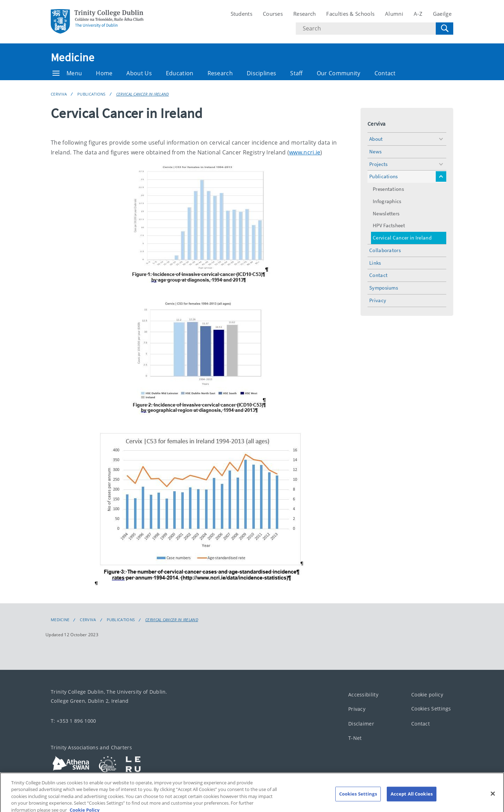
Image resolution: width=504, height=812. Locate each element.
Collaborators (385, 250)
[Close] (493, 800)
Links (375, 263)
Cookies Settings (431, 709)
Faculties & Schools (350, 14)
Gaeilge (442, 14)
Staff (296, 73)
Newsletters (386, 213)
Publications (92, 94)
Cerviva (59, 94)
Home (104, 73)
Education (180, 73)
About (376, 139)
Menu (67, 73)
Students (241, 14)
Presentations (388, 189)
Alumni (394, 14)
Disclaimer (361, 724)
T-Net (355, 738)
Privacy (378, 300)
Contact (385, 73)
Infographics (387, 201)
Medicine (72, 57)
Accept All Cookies (412, 800)
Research (304, 14)
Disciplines (261, 73)
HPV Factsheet (389, 225)
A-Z (418, 14)
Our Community (339, 73)
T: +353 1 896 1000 (73, 721)
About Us (139, 73)
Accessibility (363, 695)
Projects (378, 164)
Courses (273, 14)
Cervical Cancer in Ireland (143, 94)
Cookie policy (427, 695)
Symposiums (384, 288)
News (375, 151)
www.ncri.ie (305, 152)
